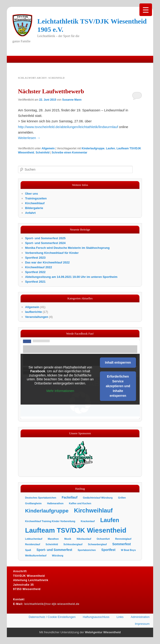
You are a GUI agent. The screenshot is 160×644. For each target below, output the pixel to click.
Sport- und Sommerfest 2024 (45, 243)
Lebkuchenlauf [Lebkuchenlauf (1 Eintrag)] (34, 539)
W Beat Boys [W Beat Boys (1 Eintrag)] (128, 550)
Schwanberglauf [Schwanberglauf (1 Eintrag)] (97, 544)
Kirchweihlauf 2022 (39, 267)
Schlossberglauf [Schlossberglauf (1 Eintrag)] (73, 544)
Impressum (142, 624)
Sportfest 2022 (35, 272)
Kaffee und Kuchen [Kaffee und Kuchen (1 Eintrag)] (80, 503)
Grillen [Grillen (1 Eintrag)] (122, 498)
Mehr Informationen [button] (60, 391)
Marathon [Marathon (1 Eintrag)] (53, 539)
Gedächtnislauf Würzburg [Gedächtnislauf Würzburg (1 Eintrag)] (98, 498)
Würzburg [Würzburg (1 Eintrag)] (58, 555)
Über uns (32, 194)
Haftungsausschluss (96, 617)
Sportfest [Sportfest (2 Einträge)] (108, 550)
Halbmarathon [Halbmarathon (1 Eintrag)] (55, 503)
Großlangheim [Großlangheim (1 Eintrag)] (33, 503)
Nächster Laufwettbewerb (51, 91)
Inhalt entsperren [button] (118, 363)
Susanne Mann (72, 100)
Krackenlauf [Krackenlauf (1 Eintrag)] (88, 521)
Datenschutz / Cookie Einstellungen (52, 617)
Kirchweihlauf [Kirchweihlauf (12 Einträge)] (93, 510)
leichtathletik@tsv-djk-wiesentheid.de (52, 604)
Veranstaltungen (37, 317)
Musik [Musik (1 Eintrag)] (68, 539)
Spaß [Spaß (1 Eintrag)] (28, 550)
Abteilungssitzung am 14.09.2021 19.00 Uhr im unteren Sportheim (71, 277)
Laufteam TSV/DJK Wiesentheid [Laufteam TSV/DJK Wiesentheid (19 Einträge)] (76, 530)
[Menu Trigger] (146, 10)
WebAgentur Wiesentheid (103, 632)
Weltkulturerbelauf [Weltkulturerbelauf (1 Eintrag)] (36, 555)
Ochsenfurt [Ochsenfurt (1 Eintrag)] (103, 539)
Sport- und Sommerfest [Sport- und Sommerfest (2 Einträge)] (54, 550)
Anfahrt (30, 213)
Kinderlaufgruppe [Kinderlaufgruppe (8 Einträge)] (47, 511)
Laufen (111, 148)
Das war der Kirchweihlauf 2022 (47, 262)
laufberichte (34, 312)
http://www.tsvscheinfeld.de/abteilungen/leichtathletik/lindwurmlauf (68, 127)
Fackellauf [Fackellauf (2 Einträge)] (70, 497)
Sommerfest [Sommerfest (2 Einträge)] (121, 544)
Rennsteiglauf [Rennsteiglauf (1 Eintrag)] (123, 539)
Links (120, 617)
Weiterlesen (29, 138)
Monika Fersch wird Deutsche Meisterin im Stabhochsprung (67, 248)
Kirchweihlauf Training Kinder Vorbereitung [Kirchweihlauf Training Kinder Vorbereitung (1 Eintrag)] (50, 521)
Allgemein (48, 148)
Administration (140, 617)
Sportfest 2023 (35, 258)
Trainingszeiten (36, 198)
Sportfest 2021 (35, 282)
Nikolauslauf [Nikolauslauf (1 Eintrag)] (84, 539)
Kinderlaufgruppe (93, 148)
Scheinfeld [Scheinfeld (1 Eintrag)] (52, 544)
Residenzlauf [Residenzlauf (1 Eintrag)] (33, 544)
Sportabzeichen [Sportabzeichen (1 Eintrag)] (87, 550)
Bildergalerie (34, 208)
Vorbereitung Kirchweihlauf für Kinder (52, 253)
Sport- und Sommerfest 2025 (45, 238)
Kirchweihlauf (35, 203)
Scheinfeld (43, 153)
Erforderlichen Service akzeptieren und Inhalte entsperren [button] (118, 386)
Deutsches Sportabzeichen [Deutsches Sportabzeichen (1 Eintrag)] (41, 498)
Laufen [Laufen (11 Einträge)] (110, 520)
